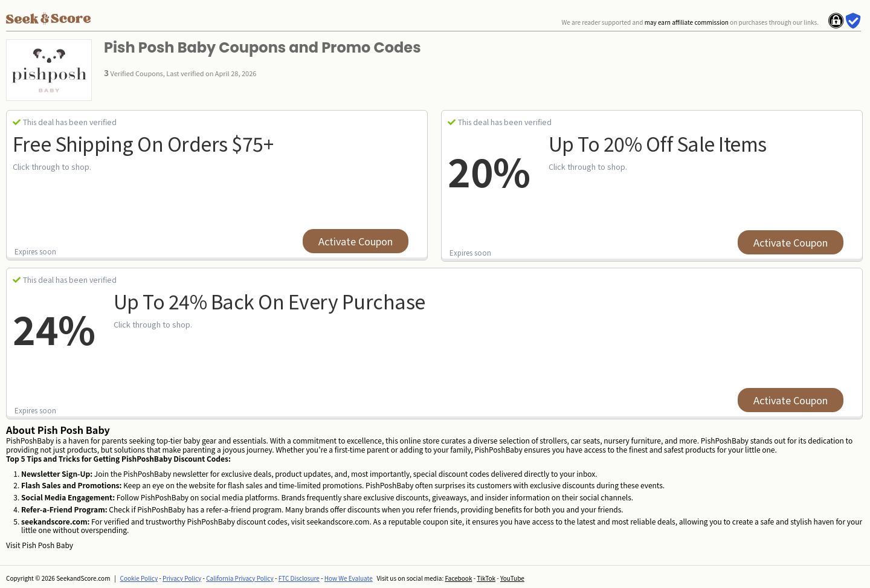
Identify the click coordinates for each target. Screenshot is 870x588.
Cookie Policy (139, 578)
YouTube (512, 578)
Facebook (458, 578)
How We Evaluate (349, 578)
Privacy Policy (182, 578)
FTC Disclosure (299, 578)
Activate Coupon (356, 241)
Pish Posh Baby (47, 545)
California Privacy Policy (240, 578)
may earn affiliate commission (687, 22)
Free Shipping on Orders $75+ (143, 143)
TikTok (486, 578)
